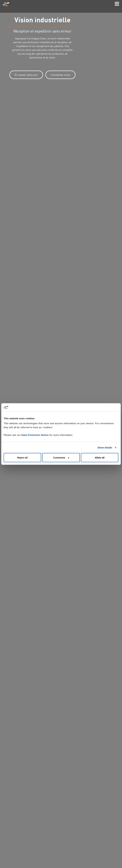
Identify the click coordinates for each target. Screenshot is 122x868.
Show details (105, 447)
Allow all (100, 458)
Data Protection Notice (35, 435)
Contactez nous (60, 75)
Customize (61, 458)
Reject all (22, 458)
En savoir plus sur (26, 75)
